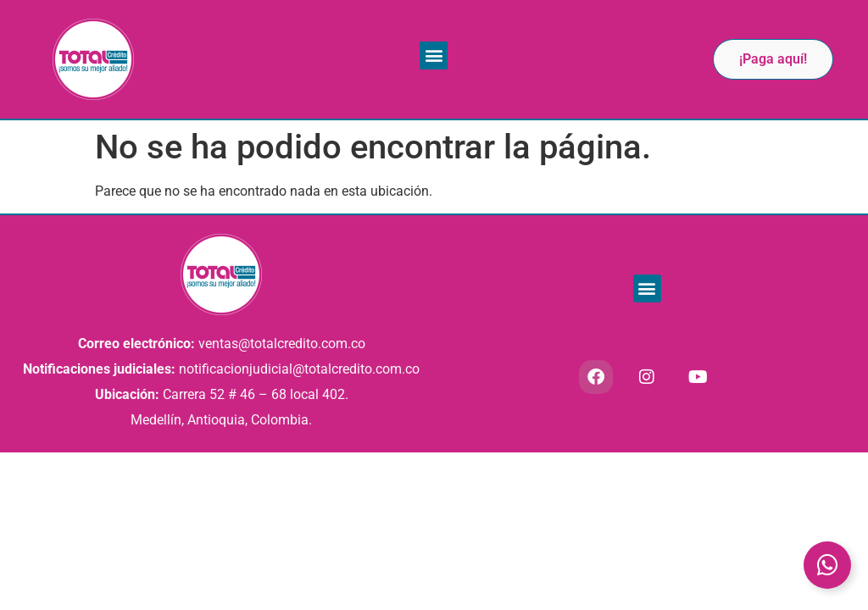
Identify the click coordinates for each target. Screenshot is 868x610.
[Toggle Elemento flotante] (827, 565)
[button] (434, 55)
